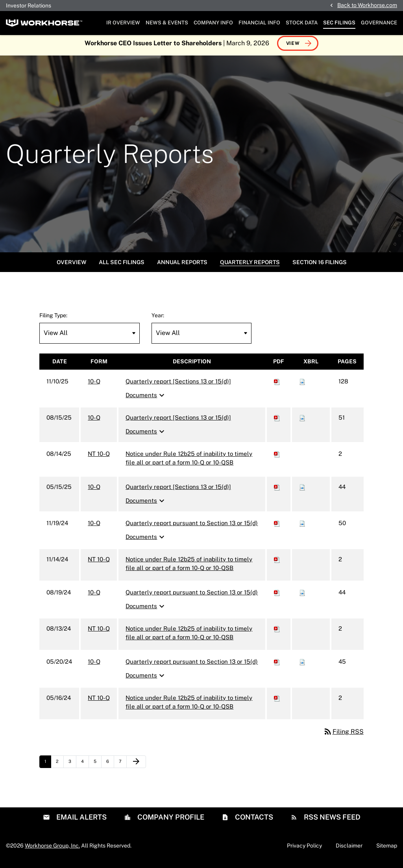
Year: (158, 319)
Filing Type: (53, 319)
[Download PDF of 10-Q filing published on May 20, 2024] (277, 665)
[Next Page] (136, 766)
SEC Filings (339, 23)
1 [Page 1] (48, 767)
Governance (379, 23)
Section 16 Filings (320, 266)
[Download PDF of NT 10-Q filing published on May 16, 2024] (277, 702)
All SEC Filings (122, 266)
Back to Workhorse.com (367, 5)
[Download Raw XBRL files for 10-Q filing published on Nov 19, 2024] (302, 527)
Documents (146, 400)
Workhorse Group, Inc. (52, 849)
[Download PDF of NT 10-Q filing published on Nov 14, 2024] (277, 563)
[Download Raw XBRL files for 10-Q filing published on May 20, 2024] (302, 665)
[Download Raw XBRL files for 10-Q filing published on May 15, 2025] (302, 491)
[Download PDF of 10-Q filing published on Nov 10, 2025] (277, 385)
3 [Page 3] (72, 767)
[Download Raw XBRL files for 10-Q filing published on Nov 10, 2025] (302, 385)
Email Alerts (81, 821)
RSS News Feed (331, 821)
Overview (71, 266)
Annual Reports (182, 266)
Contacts (253, 821)
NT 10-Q (99, 458)
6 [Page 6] (110, 767)
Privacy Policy (304, 849)
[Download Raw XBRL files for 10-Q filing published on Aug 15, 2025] (302, 421)
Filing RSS (343, 736)
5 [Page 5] (97, 767)
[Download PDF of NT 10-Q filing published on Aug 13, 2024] (277, 632)
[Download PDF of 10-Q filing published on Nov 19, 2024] (277, 527)
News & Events (167, 23)
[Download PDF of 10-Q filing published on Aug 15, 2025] (277, 421)
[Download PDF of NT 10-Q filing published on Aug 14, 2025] (277, 458)
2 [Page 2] (60, 767)
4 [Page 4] (85, 767)
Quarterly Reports (250, 266)
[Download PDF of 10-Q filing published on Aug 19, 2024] (277, 596)
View (293, 47)
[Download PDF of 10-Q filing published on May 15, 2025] (277, 491)
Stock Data (302, 23)
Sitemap (387, 849)
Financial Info (259, 23)
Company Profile (170, 821)
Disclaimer (349, 849)
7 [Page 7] (123, 767)
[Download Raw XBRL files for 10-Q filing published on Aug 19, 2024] (302, 596)
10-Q (94, 385)
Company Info (213, 23)
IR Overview (123, 23)
